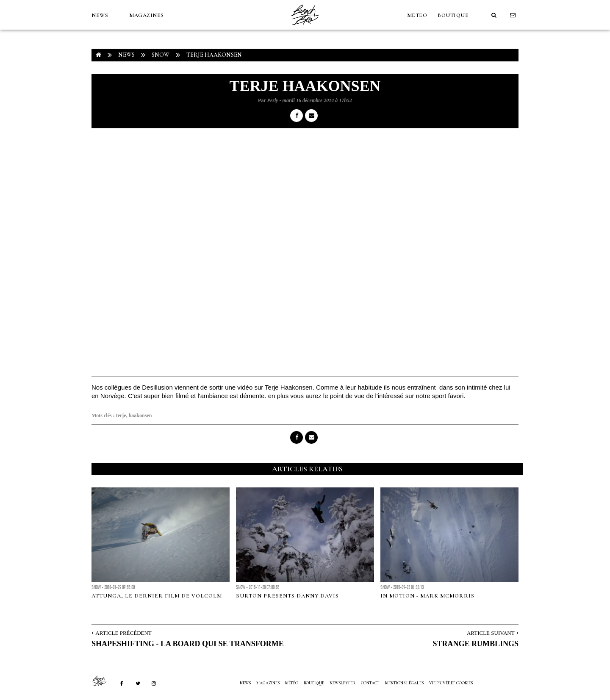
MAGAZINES (147, 15)
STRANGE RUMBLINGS (476, 644)
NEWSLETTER (342, 683)
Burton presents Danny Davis (287, 596)
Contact (370, 683)
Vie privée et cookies (451, 683)
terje (121, 415)
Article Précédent (123, 633)
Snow (161, 55)
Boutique (453, 15)
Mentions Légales (404, 683)
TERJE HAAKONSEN (214, 55)
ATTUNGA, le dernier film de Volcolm (157, 596)
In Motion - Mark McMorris (427, 596)
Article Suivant (491, 633)
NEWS (100, 15)
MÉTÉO (417, 15)
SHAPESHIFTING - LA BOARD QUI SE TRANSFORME (188, 644)
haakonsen (140, 415)
